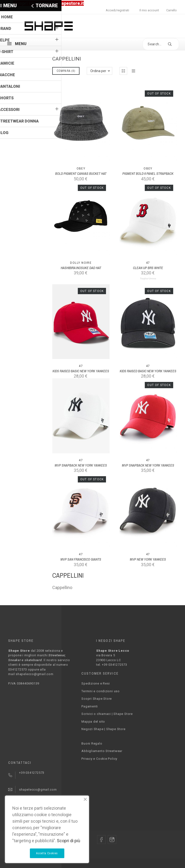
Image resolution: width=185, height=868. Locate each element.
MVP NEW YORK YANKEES (148, 559)
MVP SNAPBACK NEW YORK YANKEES (81, 465)
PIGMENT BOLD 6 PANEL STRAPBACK (148, 174)
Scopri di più (69, 841)
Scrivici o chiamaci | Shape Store (107, 714)
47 (148, 263)
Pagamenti (90, 706)
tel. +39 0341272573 (112, 665)
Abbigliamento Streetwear (102, 751)
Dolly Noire (81, 263)
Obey (81, 169)
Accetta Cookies (47, 853)
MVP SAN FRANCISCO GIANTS (81, 559)
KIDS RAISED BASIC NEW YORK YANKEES (81, 371)
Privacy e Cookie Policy (99, 759)
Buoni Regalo (92, 743)
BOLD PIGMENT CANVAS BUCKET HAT (81, 174)
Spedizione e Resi (96, 683)
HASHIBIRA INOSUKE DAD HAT (81, 268)
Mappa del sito (93, 722)
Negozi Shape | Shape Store (103, 729)
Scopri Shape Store (97, 699)
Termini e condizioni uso (101, 691)
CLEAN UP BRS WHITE (148, 268)
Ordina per (98, 71)
